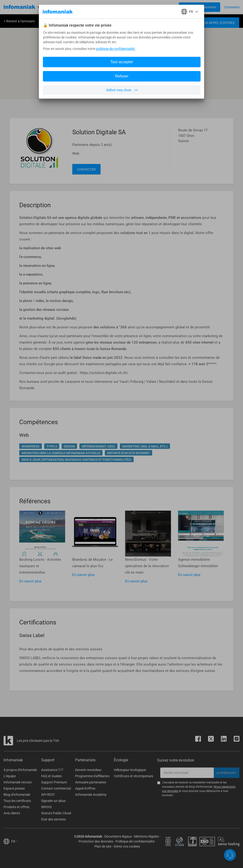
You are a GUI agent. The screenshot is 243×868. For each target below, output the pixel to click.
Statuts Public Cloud (56, 813)
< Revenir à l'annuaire (19, 21)
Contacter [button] (86, 169)
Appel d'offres (85, 788)
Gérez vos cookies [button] (127, 846)
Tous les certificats (17, 801)
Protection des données (96, 841)
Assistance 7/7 (52, 770)
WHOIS (46, 807)
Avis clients (12, 813)
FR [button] (15, 841)
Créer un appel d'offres (214, 23)
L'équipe (10, 776)
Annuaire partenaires (91, 782)
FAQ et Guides (51, 776)
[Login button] (199, 7)
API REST (48, 795)
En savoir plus (30, 581)
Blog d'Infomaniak (17, 795)
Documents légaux (118, 836)
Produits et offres (16, 807)
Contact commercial (56, 788)
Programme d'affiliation (92, 776)
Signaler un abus (53, 801)
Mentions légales (146, 836)
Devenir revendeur (88, 770)
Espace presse (14, 788)
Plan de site (103, 846)
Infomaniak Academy (91, 795)
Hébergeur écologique (130, 770)
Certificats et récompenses (134, 776)
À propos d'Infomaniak (20, 770)
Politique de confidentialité (135, 841)
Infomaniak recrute (18, 782)
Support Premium (54, 782)
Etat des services (53, 819)
